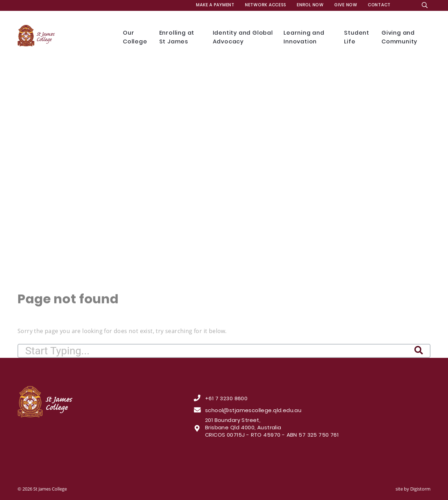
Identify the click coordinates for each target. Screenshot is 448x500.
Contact (379, 5)
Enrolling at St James (181, 38)
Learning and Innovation (309, 38)
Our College (136, 38)
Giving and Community (405, 38)
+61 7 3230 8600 (226, 399)
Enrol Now (310, 5)
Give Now (346, 5)
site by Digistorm (413, 489)
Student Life (358, 38)
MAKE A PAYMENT (215, 5)
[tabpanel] (224, 165)
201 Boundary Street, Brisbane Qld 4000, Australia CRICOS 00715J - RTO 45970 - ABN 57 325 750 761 (272, 428)
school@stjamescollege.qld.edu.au (253, 411)
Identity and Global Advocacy (243, 38)
